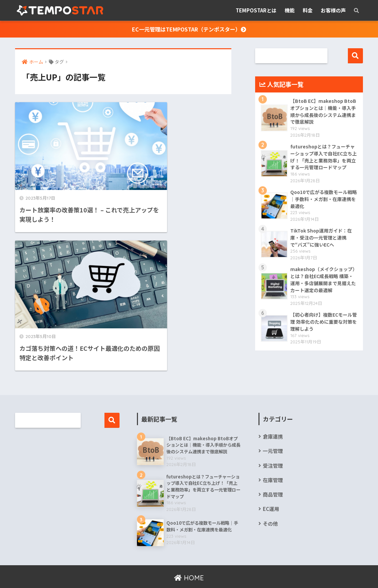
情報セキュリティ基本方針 (199, 570)
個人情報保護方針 (144, 570)
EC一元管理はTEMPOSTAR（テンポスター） (189, 29)
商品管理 (273, 474)
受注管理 (273, 444)
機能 (290, 10)
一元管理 (273, 430)
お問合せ (244, 570)
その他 (270, 502)
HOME (189, 557)
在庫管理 (273, 459)
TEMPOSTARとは (256, 10)
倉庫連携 (273, 416)
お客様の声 (333, 10)
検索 (355, 56)
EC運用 (271, 488)
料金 (308, 10)
